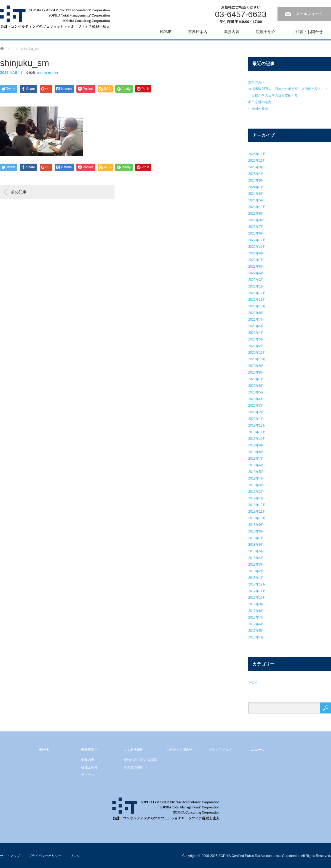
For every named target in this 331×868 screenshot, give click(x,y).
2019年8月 (256, 452)
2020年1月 (256, 419)
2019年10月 (257, 439)
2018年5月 (256, 551)
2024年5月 (256, 200)
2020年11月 (257, 353)
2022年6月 (256, 267)
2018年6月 (256, 545)
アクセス (88, 775)
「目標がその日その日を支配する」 (275, 95)
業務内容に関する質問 (140, 760)
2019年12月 (257, 425)
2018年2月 (256, 571)
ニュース (258, 750)
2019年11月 (257, 432)
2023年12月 (257, 207)
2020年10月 (257, 359)
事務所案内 (198, 32)
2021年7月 (256, 319)
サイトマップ (10, 856)
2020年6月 (256, 386)
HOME (166, 32)
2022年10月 (257, 247)
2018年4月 (256, 558)
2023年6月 (256, 233)
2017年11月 (257, 591)
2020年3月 (256, 406)
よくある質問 (134, 750)
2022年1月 (256, 286)
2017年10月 (257, 598)
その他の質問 (134, 767)
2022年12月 (257, 240)
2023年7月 (256, 227)
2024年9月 (256, 180)
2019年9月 (256, 445)
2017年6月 (256, 624)
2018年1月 (256, 578)
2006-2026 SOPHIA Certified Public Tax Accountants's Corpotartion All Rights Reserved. (266, 856)
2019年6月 (256, 465)
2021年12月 (257, 293)
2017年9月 (256, 604)
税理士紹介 (266, 32)
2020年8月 (256, 372)
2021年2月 (256, 346)
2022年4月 (256, 273)
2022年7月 (256, 260)
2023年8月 (256, 220)
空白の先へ (257, 82)
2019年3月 (256, 485)
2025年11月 (257, 161)
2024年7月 (256, 187)
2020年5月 (256, 392)
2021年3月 (256, 339)
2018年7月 (256, 538)
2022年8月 (256, 253)
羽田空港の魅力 (260, 102)
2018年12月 (257, 505)
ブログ (253, 683)
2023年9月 (256, 214)
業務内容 (232, 32)
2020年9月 (256, 366)
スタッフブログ (220, 750)
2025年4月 (256, 174)
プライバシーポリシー (45, 856)
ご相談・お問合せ (307, 32)
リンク (75, 856)
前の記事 (19, 192)
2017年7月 (256, 617)
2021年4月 (256, 333)
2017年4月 (256, 637)
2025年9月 (256, 167)
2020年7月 (256, 379)
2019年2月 (256, 492)
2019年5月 (256, 472)
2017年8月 (256, 611)
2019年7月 (256, 459)
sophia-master (48, 73)
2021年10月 (257, 306)
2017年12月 (257, 584)
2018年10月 (257, 518)
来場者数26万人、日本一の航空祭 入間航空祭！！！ (288, 89)
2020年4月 (256, 399)
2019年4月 (256, 478)
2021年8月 (256, 313)
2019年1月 (256, 498)
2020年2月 (256, 412)
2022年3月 (256, 280)
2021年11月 (257, 300)
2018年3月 (256, 565)
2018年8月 (256, 531)
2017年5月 (256, 631)
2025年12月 (257, 154)
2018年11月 (257, 512)
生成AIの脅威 (258, 109)
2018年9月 (256, 525)
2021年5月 (256, 326)
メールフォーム (309, 14)
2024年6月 (256, 194)
